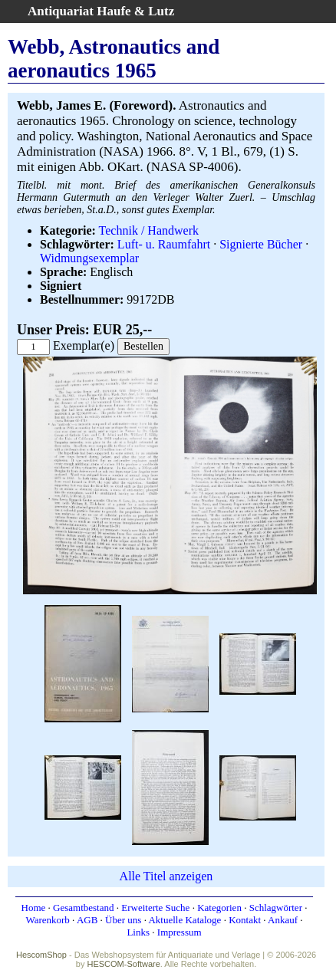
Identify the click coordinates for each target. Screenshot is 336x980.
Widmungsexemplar (89, 258)
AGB (87, 920)
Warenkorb (47, 920)
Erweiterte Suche (155, 908)
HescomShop (41, 955)
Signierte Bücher (261, 244)
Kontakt (245, 920)
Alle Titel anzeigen (166, 876)
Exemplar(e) (84, 345)
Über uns (123, 920)
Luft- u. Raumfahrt (164, 244)
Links (138, 932)
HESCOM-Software (123, 964)
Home (34, 908)
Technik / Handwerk (149, 230)
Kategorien (219, 908)
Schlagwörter (276, 908)
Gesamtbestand (83, 908)
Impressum (180, 932)
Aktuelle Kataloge (184, 920)
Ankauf (283, 920)
